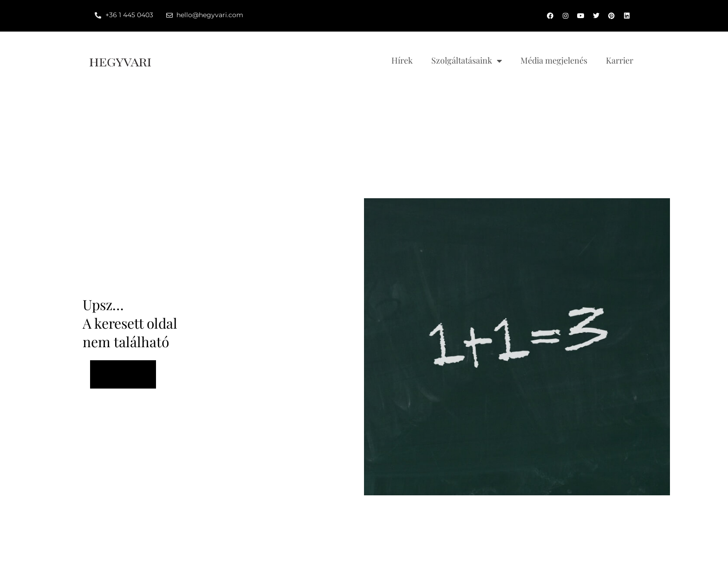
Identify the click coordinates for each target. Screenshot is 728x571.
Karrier (620, 60)
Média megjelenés (554, 60)
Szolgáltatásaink (467, 61)
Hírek (402, 60)
